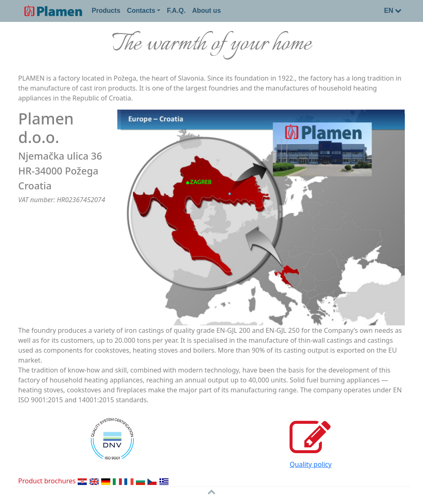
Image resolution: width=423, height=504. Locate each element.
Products (106, 11)
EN (393, 11)
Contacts (141, 11)
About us (206, 11)
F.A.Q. (176, 11)
